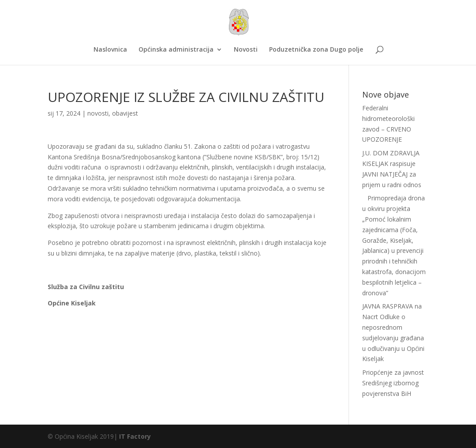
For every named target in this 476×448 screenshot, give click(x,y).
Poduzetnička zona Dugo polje (316, 50)
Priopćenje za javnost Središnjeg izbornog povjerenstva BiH (393, 383)
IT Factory (135, 436)
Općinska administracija (176, 50)
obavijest (125, 113)
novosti (98, 113)
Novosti (246, 50)
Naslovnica (110, 50)
